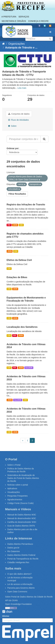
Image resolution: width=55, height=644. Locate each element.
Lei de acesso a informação (20, 584)
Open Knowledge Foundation (18, 604)
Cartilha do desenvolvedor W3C (22, 522)
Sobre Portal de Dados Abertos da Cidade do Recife (29, 597)
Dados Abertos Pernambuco (20, 544)
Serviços (24, 17)
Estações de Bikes (17, 277)
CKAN (7, 612)
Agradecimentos (15, 499)
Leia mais (22, 88)
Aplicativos (12, 488)
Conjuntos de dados (19, 114)
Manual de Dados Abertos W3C (22, 515)
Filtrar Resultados (17, 194)
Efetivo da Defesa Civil (19, 260)
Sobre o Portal (14, 465)
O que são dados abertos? (19, 574)
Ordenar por (13, 148)
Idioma (5, 616)
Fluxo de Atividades (18, 120)
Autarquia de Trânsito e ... (21, 48)
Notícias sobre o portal (18, 485)
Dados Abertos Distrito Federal (21, 555)
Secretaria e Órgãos (14, 21)
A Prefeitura (9, 17)
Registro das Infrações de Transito (26, 205)
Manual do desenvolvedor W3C (22, 518)
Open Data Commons (17, 592)
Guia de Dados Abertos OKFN (21, 526)
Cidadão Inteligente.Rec (18, 562)
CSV (21, 225)
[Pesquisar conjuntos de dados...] (24, 139)
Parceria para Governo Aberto (21, 588)
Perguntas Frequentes (18, 496)
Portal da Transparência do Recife (23, 559)
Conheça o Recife (38, 21)
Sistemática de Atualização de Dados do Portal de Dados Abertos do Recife (23, 478)
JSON (15, 225)
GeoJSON (29, 368)
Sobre (12, 126)
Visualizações (14, 492)
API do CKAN (11, 600)
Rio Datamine (14, 551)
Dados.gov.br (13, 548)
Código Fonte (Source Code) (20, 503)
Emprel (27, 633)
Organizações (16, 44)
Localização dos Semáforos (22, 327)
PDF (9, 225)
